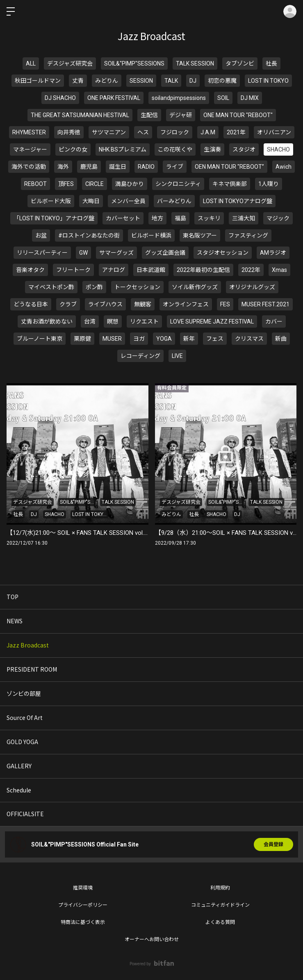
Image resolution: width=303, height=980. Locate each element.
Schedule (19, 790)
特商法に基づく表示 (83, 922)
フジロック (175, 132)
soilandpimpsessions (179, 98)
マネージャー (30, 149)
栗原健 (82, 339)
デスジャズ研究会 (70, 63)
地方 (157, 218)
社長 (271, 63)
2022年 (251, 270)
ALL (31, 63)
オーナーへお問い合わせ (152, 939)
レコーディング (140, 356)
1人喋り (269, 184)
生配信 (149, 115)
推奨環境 (83, 888)
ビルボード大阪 (51, 201)
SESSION (141, 81)
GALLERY (19, 766)
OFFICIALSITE (25, 814)
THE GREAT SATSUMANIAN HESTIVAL (80, 115)
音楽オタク (30, 270)
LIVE (177, 356)
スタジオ (244, 149)
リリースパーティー (42, 253)
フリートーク (73, 270)
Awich (284, 167)
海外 (63, 167)
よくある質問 (220, 922)
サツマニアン (109, 132)
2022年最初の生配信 (203, 270)
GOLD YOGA (22, 742)
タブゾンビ (240, 63)
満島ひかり (130, 184)
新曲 (281, 339)
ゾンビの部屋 (24, 693)
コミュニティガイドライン (220, 905)
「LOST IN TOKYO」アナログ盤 (54, 218)
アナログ (114, 270)
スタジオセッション (223, 253)
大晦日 (91, 201)
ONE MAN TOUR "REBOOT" (238, 115)
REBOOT (35, 184)
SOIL (223, 98)
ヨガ (139, 339)
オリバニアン (274, 132)
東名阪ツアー (200, 235)
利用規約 (220, 888)
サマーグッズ (116, 253)
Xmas (279, 270)
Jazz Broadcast (28, 645)
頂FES (66, 184)
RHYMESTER (29, 132)
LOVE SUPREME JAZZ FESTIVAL (212, 321)
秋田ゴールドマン (38, 81)
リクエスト (144, 321)
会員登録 (273, 844)
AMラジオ (273, 253)
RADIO (146, 167)
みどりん (107, 81)
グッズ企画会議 (165, 253)
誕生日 (118, 167)
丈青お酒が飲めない (47, 321)
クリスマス (249, 339)
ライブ (175, 167)
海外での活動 (29, 167)
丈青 (78, 81)
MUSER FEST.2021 (265, 304)
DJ (193, 81)
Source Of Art (25, 717)
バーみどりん (174, 201)
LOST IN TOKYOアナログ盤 (238, 201)
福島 (180, 218)
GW (83, 253)
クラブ (68, 304)
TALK (171, 81)
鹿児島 (89, 167)
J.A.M (208, 132)
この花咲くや (175, 149)
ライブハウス (105, 304)
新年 (189, 339)
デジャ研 (181, 115)
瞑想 (113, 321)
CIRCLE (95, 184)
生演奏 (212, 149)
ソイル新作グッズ (195, 287)
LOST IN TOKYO (268, 81)
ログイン (290, 11)
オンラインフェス (186, 304)
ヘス (143, 132)
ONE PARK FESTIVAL (114, 98)
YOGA (164, 339)
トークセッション (137, 287)
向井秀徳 (69, 132)
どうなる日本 (31, 304)
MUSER (112, 339)
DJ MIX (250, 98)
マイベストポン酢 (51, 287)
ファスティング (248, 235)
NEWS (15, 621)
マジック (278, 218)
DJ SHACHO (60, 98)
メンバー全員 (128, 201)
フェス (215, 339)
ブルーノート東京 (40, 339)
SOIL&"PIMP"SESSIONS (134, 63)
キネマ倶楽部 (230, 184)
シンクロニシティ (178, 184)
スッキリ (209, 218)
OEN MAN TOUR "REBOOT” (229, 167)
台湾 (90, 321)
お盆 (41, 235)
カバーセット (123, 218)
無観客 (143, 304)
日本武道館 (151, 270)
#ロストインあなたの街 (89, 235)
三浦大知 (244, 218)
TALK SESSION (195, 63)
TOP (13, 597)
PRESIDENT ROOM (32, 669)
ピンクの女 (73, 149)
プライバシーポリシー (83, 905)
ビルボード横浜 (151, 235)
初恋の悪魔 (222, 81)
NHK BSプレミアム (123, 149)
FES (225, 304)
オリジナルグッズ (252, 287)
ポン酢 (94, 287)
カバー (274, 321)
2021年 (236, 132)
